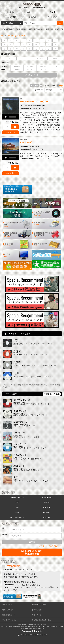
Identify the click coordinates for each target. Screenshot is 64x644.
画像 (61, 86)
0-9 (55, 49)
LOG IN (32, 542)
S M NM (17, 66)
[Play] (6, 117)
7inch (55, 58)
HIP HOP (50, 29)
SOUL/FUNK (21, 29)
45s (43, 29)
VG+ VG (43, 66)
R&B (57, 29)
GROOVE (47, 517)
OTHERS (47, 512)
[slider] (13, 117)
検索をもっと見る (52, 394)
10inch (40, 58)
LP (9, 58)
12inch (24, 58)
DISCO (37, 29)
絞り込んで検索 (32, 75)
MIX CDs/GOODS (17, 517)
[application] (10, 117)
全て (3, 36)
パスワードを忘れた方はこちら (50, 546)
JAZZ (30, 29)
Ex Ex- (30, 66)
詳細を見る (10, 132)
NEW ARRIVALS (8, 29)
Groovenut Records (32, 631)
